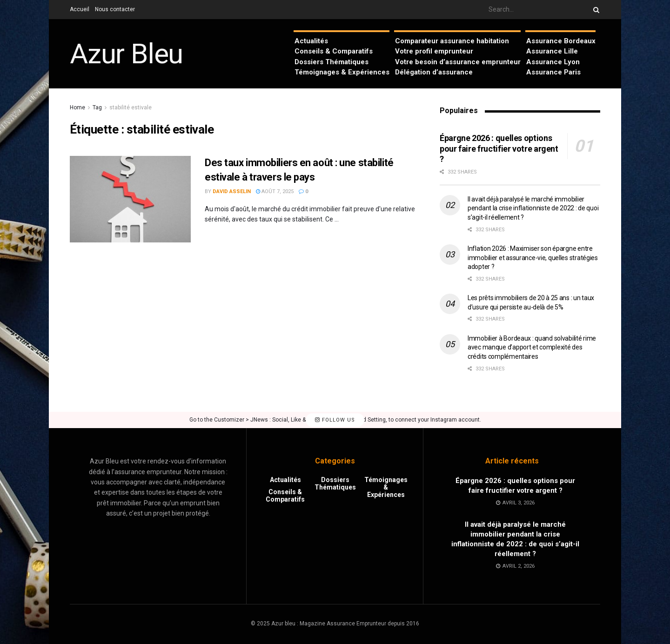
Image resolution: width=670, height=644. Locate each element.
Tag (97, 107)
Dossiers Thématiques (332, 62)
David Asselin (232, 191)
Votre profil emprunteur (434, 51)
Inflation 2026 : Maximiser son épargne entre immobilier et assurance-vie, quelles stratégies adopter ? (533, 258)
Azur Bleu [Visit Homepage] (126, 54)
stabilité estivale (131, 107)
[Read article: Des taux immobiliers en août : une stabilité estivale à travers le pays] (130, 199)
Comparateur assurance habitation (452, 41)
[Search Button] (595, 10)
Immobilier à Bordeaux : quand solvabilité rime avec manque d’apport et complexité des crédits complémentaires (532, 347)
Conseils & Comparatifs (334, 51)
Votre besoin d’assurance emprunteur (458, 62)
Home (77, 107)
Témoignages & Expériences (342, 72)
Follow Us (335, 420)
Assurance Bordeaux (561, 41)
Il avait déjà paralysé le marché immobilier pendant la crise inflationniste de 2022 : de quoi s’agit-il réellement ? (533, 208)
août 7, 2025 (275, 191)
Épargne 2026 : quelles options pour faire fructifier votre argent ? (499, 148)
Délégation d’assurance (434, 72)
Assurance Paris (553, 72)
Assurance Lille (552, 51)
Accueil (80, 9)
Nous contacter (115, 9)
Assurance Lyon (553, 62)
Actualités (311, 41)
